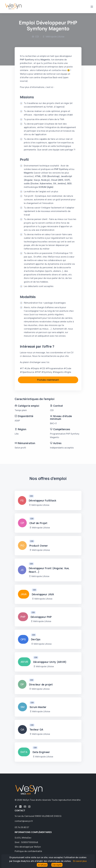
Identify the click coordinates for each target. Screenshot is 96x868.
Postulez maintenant (48, 380)
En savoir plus (80, 861)
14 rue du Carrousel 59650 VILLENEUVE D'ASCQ (38, 816)
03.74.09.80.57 (22, 827)
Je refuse (42, 865)
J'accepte (57, 865)
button (16, 807)
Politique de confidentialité (28, 851)
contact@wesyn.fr (24, 821)
